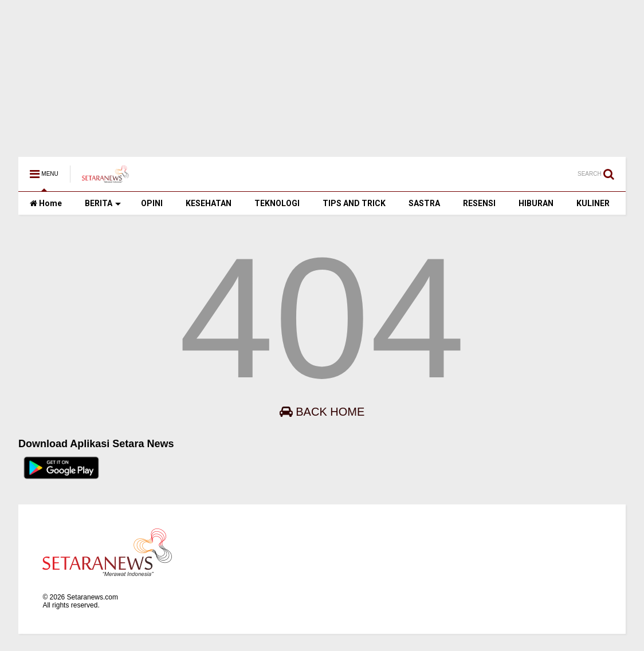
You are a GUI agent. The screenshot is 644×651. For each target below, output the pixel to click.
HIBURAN (536, 203)
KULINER (593, 203)
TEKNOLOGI (277, 203)
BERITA (103, 203)
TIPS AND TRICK (354, 203)
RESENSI (479, 203)
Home (46, 203)
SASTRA (424, 203)
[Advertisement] (322, 73)
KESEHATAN (209, 203)
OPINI (152, 203)
